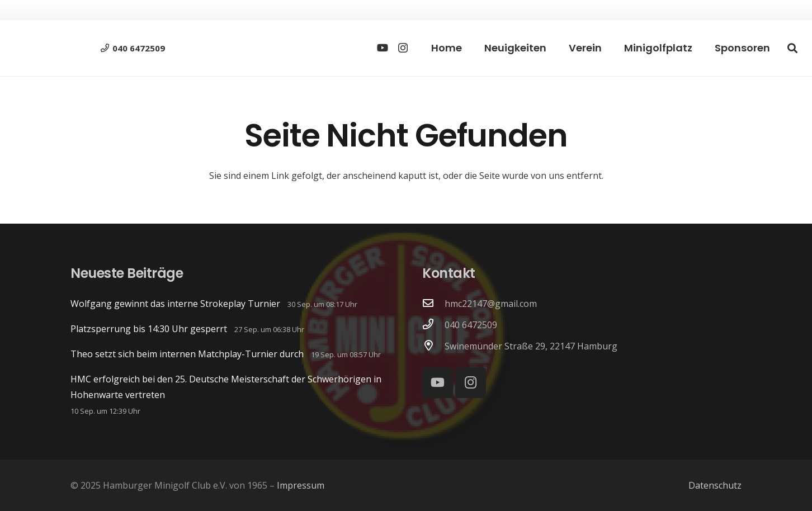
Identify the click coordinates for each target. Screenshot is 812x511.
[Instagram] (403, 48)
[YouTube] (383, 48)
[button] (792, 48)
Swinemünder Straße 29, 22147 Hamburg (531, 346)
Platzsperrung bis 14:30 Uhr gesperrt (149, 329)
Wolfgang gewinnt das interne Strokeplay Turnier (175, 304)
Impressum (301, 485)
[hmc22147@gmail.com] (433, 304)
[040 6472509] (433, 325)
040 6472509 (471, 325)
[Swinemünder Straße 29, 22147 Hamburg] (433, 346)
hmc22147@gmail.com (491, 304)
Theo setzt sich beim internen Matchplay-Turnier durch (187, 354)
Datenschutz (715, 485)
